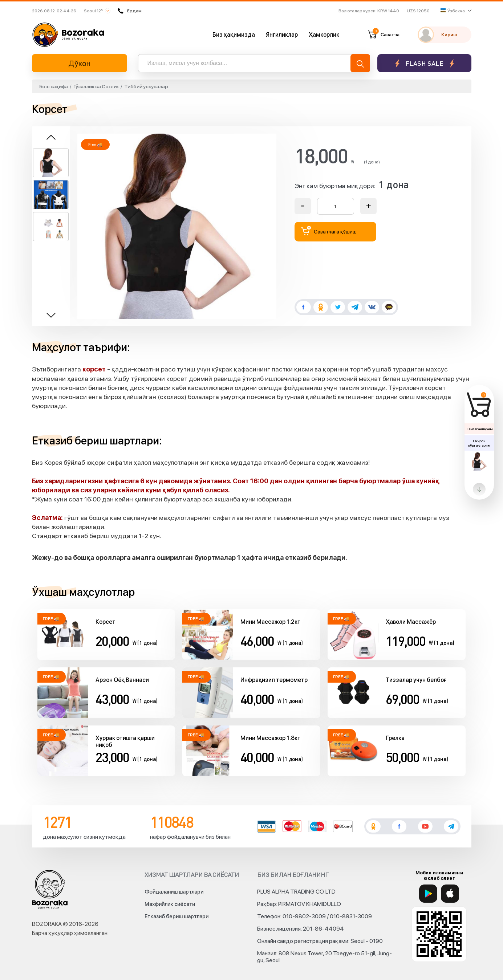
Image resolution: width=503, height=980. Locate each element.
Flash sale (424, 63)
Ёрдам (130, 11)
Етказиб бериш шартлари (177, 916)
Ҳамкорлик (324, 35)
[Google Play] (428, 894)
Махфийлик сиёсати (170, 904)
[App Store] (450, 894)
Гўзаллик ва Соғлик (96, 86)
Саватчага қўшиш (329, 231)
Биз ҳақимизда (234, 35)
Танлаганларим (480, 429)
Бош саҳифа (54, 86)
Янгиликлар (282, 35)
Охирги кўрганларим (479, 443)
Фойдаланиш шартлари (174, 892)
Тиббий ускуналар (146, 86)
